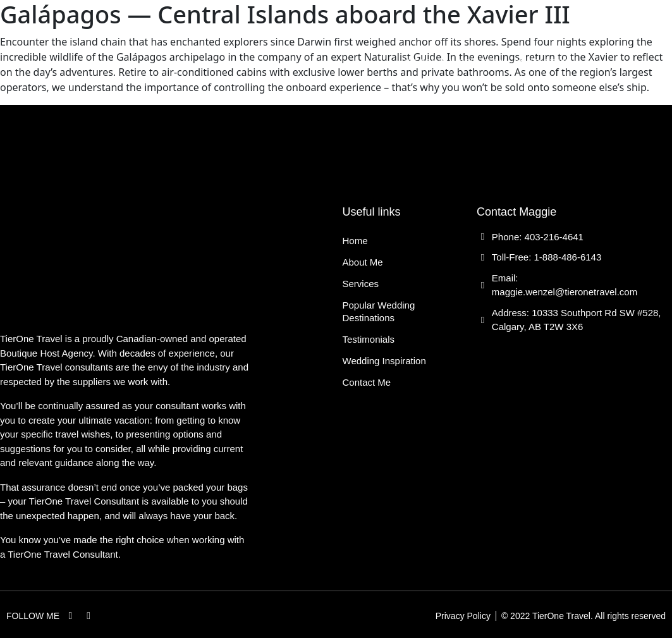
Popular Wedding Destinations (421, 34)
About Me (261, 34)
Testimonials (538, 34)
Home (217, 34)
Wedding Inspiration (455, 63)
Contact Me (542, 63)
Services (314, 34)
